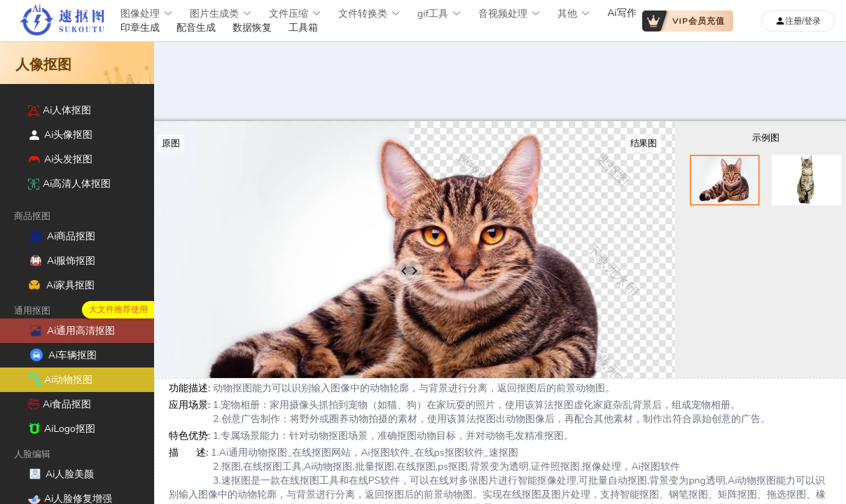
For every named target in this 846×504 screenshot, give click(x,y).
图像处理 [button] (147, 14)
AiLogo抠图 (62, 429)
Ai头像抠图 (60, 135)
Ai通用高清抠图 (71, 330)
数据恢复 (252, 28)
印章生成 (140, 28)
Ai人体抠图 (60, 110)
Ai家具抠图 (61, 285)
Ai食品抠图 (60, 404)
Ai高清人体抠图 (69, 184)
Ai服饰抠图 (62, 260)
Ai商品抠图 (62, 236)
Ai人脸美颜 (61, 474)
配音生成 (196, 28)
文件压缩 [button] (295, 14)
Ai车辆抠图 (62, 355)
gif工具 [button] (439, 14)
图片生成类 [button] (221, 14)
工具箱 (303, 28)
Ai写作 (622, 13)
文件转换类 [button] (369, 14)
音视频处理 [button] (509, 14)
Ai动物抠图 (60, 380)
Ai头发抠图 (60, 159)
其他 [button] (574, 14)
